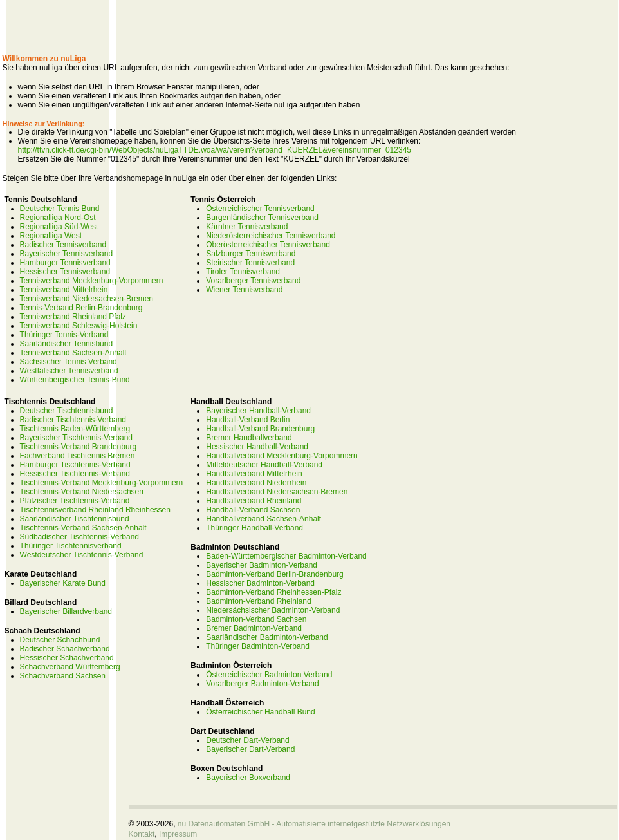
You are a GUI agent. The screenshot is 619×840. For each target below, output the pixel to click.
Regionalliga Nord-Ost (58, 218)
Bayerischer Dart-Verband (250, 749)
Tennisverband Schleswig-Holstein (79, 326)
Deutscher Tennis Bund (60, 209)
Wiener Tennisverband (244, 290)
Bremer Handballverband (249, 438)
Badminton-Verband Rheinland (258, 601)
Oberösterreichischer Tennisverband (268, 245)
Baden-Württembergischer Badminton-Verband (286, 556)
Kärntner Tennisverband (247, 227)
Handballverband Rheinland (254, 501)
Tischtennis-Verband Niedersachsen (82, 492)
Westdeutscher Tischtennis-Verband (82, 555)
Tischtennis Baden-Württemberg (75, 429)
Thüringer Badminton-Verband (258, 646)
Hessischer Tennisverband (65, 272)
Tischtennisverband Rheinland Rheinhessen (95, 510)
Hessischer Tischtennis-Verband (75, 474)
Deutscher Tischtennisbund (67, 411)
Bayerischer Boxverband (248, 778)
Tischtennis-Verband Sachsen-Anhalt (83, 528)
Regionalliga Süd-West (59, 227)
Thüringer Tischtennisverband (71, 546)
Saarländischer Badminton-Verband (267, 637)
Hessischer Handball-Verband (257, 447)
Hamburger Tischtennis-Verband (75, 465)
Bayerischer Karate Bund (63, 583)
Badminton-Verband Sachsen (256, 619)
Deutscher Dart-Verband (247, 740)
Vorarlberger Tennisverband (253, 281)
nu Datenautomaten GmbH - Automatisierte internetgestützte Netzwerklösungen (314, 824)
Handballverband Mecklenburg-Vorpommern (282, 456)
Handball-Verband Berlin (248, 420)
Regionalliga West (51, 236)
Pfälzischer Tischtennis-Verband (75, 501)
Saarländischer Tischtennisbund (75, 519)
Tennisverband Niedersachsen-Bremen (87, 299)
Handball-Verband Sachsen (253, 510)
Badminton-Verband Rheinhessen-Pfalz (273, 592)
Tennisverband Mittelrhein (64, 290)
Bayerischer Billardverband (66, 611)
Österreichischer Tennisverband (260, 209)
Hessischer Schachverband (67, 658)
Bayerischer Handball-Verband (258, 411)
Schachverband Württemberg (70, 667)
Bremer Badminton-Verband (254, 628)
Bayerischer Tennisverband (67, 254)
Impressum (178, 834)
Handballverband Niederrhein (256, 483)
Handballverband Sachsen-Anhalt (263, 519)
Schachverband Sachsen (63, 676)
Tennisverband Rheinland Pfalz (73, 317)
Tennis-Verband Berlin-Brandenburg (81, 308)
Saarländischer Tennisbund (67, 344)
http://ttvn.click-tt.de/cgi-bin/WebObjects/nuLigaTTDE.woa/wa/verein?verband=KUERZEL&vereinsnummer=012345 (215, 150)
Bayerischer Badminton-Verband (262, 565)
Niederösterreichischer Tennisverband (271, 236)
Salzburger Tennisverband (251, 254)
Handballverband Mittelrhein (254, 474)
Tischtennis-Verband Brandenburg (79, 447)
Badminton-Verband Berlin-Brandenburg (274, 574)
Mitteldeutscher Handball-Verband (264, 465)
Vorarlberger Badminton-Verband (262, 684)
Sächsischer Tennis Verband (69, 362)
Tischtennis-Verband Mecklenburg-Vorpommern (102, 483)
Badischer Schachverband (65, 649)
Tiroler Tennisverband (243, 272)
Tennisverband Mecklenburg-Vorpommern (92, 281)
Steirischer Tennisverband (250, 263)
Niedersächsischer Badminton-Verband (273, 610)
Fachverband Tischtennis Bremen (78, 456)
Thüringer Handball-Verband (254, 528)
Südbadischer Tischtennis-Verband (79, 537)
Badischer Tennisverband (63, 245)
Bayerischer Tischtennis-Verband (76, 438)
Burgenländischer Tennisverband (262, 218)
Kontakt (142, 834)
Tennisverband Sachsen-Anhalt (73, 353)
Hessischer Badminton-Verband (260, 583)
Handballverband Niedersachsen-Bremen (277, 492)
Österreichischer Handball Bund (260, 712)
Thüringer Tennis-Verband (64, 335)
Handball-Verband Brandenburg (260, 429)
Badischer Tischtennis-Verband (73, 420)
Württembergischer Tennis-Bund (75, 380)
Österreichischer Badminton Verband (269, 675)
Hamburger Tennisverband (65, 263)
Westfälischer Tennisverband (69, 371)
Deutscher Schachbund (60, 640)
